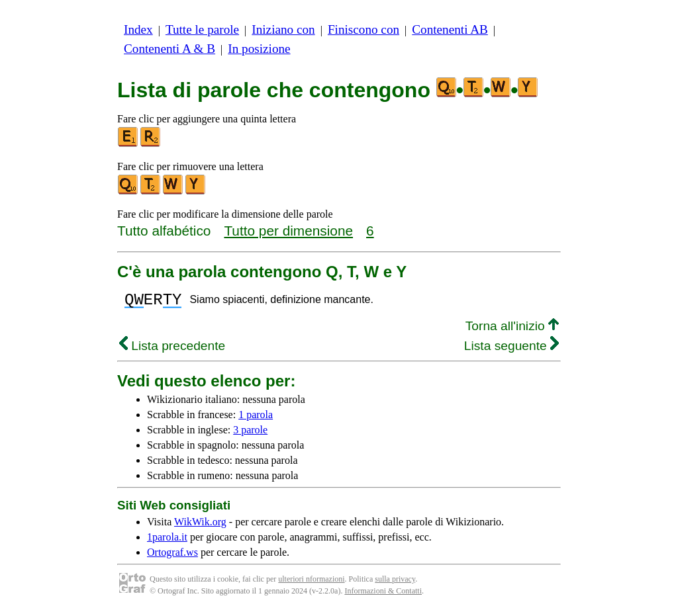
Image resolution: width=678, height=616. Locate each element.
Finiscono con (363, 29)
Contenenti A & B (169, 49)
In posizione (259, 49)
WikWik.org (200, 526)
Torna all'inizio (512, 330)
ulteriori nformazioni (311, 583)
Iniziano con (283, 29)
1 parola (256, 418)
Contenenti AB (450, 29)
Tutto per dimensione (288, 231)
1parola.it (167, 541)
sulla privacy (395, 583)
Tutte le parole (202, 29)
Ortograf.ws (172, 556)
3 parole (250, 434)
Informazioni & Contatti (383, 595)
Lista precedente (172, 350)
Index (138, 29)
